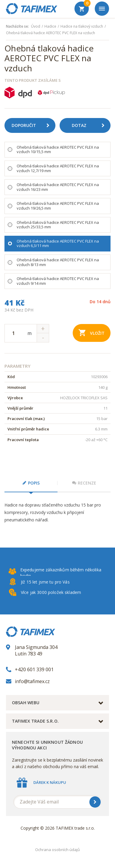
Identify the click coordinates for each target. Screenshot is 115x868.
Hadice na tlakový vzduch (82, 26)
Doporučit (33, 125)
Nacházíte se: (17, 26)
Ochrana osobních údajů (57, 850)
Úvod (36, 26)
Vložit (92, 332)
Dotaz (90, 125)
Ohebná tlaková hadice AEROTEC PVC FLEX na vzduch (50, 33)
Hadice (50, 26)
